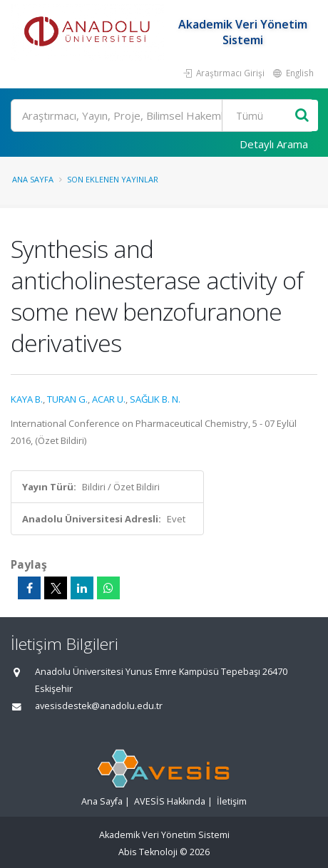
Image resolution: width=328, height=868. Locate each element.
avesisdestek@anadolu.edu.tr (99, 706)
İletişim (232, 801)
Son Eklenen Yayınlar (113, 179)
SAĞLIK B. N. (155, 399)
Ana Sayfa (33, 179)
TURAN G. (67, 399)
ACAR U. (109, 399)
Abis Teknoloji (148, 852)
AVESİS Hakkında (170, 801)
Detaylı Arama (274, 144)
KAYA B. (27, 399)
